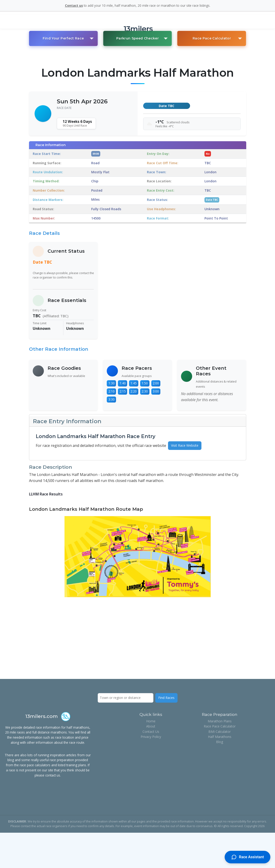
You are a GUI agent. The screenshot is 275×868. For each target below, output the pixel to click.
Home (151, 721)
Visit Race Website (185, 445)
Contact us (74, 5)
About (151, 726)
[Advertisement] (138, 637)
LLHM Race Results (46, 494)
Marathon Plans (220, 721)
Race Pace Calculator (220, 726)
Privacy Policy (151, 737)
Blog (220, 742)
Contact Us (151, 732)
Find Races (166, 698)
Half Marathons (220, 737)
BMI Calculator (220, 732)
